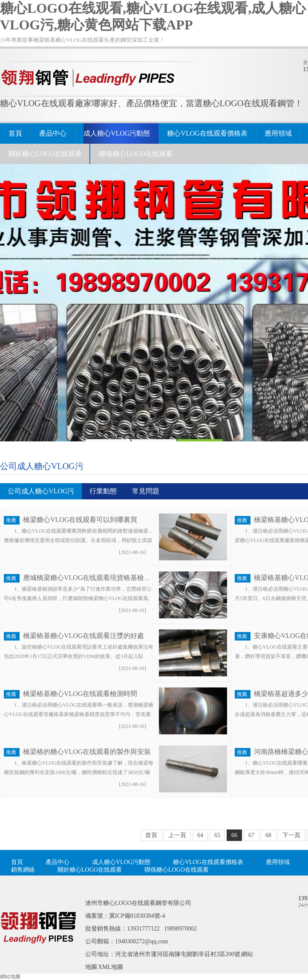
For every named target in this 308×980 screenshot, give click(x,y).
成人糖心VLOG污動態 (117, 133)
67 (251, 835)
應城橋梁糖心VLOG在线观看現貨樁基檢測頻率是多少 (104, 578)
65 (217, 835)
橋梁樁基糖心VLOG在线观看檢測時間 (80, 694)
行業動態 (103, 491)
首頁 (15, 133)
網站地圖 (10, 977)
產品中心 (53, 133)
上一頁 (177, 835)
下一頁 (291, 835)
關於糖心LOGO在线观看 (45, 154)
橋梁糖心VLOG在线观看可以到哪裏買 (80, 520)
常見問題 (146, 491)
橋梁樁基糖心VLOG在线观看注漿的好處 (83, 636)
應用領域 (278, 133)
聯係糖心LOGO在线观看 (135, 154)
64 (200, 835)
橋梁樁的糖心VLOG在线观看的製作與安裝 (87, 752)
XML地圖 (111, 967)
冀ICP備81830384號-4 (137, 916)
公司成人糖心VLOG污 (42, 466)
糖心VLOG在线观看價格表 (207, 133)
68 (268, 835)
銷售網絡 (23, 870)
